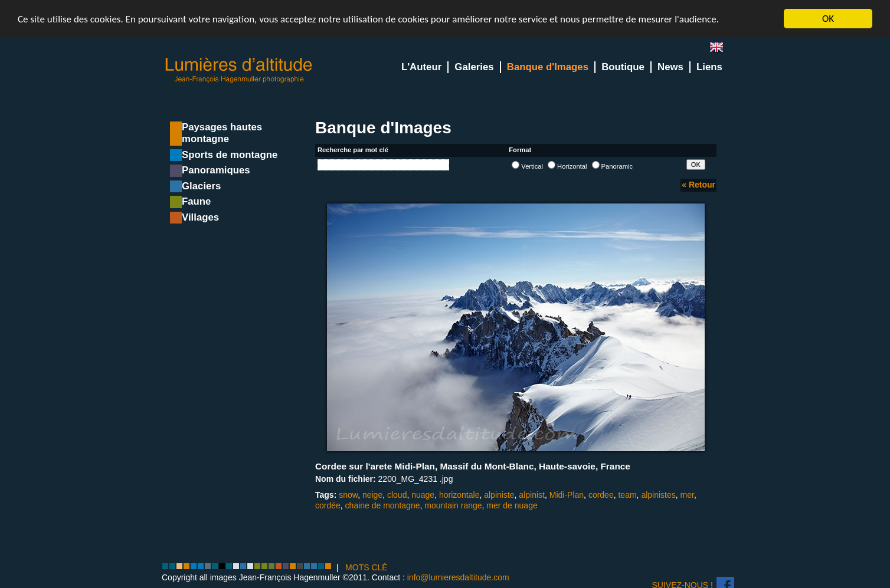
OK (828, 19)
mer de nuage (512, 505)
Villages (200, 217)
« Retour (698, 185)
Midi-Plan (567, 495)
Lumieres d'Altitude (239, 70)
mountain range (453, 505)
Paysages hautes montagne (222, 133)
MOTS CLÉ (367, 567)
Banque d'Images (548, 67)
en (721, 50)
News (670, 67)
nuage (423, 495)
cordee (601, 495)
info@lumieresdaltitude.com (458, 577)
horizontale (459, 495)
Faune (196, 201)
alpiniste (499, 495)
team (627, 495)
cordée (328, 505)
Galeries (474, 67)
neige (372, 495)
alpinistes (658, 495)
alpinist (532, 495)
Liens (709, 67)
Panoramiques (216, 170)
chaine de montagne (383, 505)
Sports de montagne (230, 155)
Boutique (623, 67)
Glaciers (201, 186)
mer (687, 495)
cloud (397, 495)
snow (348, 495)
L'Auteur (421, 67)
